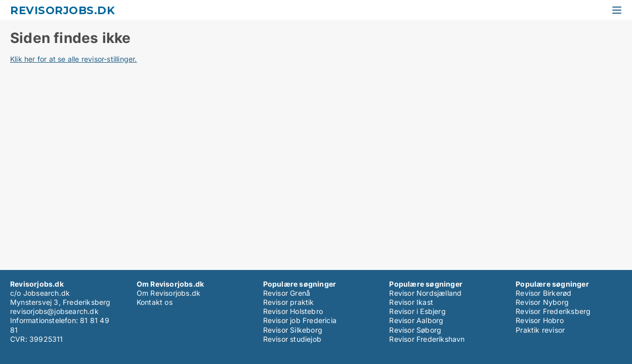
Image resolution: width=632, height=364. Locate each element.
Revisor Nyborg (542, 302)
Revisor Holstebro (293, 311)
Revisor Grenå (287, 293)
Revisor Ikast (411, 302)
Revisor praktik (289, 302)
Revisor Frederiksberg (553, 311)
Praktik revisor (540, 330)
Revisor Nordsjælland (425, 293)
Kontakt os (155, 302)
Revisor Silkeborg (293, 330)
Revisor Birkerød (543, 293)
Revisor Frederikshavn (427, 339)
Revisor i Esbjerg (417, 311)
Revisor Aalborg (416, 320)
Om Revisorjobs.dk (168, 293)
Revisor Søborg (415, 330)
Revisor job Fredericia (300, 320)
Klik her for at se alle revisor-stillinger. (74, 59)
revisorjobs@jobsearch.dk (54, 311)
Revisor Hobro (540, 320)
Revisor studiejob (292, 339)
